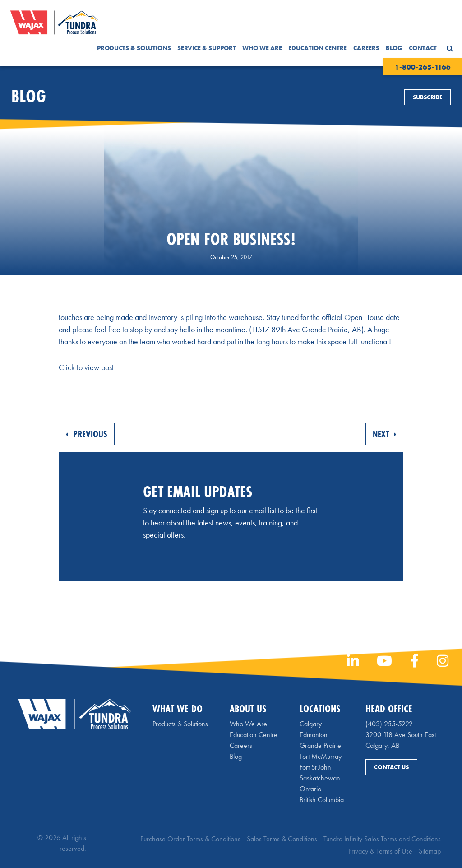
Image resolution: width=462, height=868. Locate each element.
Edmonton (314, 735)
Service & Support (207, 48)
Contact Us (391, 767)
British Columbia (322, 800)
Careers (366, 48)
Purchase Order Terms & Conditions (190, 839)
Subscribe (427, 97)
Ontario (310, 789)
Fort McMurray (321, 756)
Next (384, 434)
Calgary (311, 724)
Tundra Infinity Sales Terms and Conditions (382, 839)
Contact (423, 48)
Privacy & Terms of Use (380, 851)
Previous (87, 434)
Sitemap (430, 851)
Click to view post (86, 367)
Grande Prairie (320, 745)
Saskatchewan (320, 778)
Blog (394, 48)
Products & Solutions (134, 48)
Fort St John (315, 767)
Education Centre (318, 48)
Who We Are (262, 48)
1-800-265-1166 (423, 67)
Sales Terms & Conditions (282, 839)
